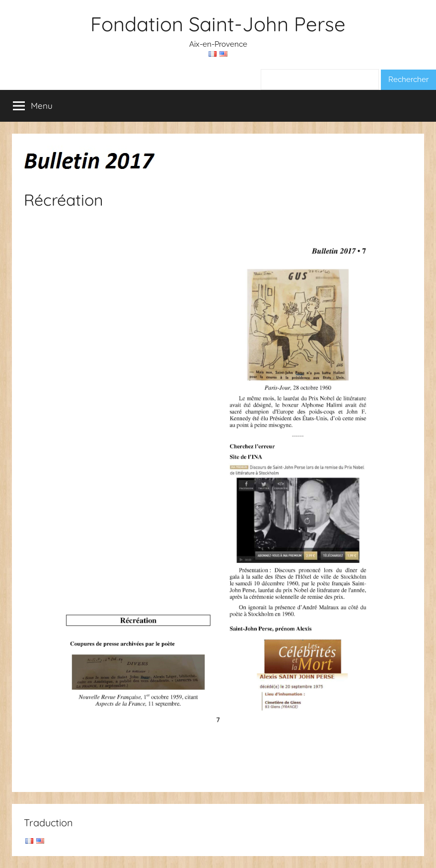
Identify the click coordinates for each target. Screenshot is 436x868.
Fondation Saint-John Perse (218, 24)
